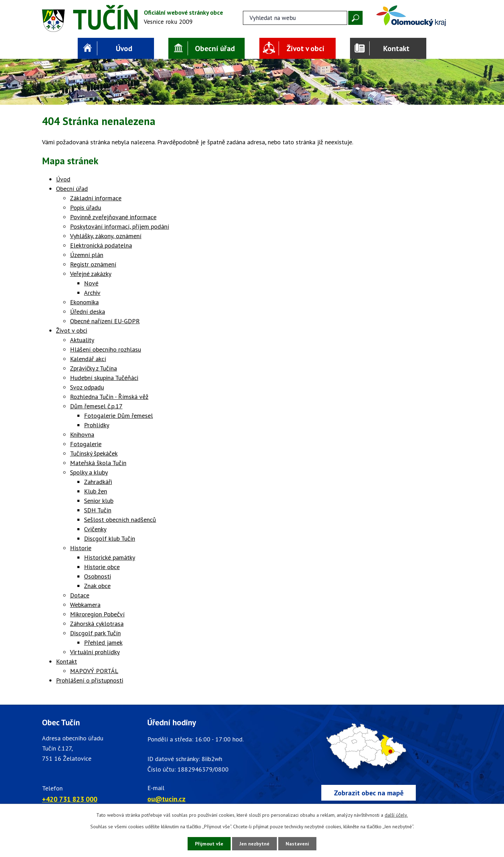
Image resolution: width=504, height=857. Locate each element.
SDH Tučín (98, 510)
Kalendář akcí (88, 359)
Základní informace (96, 198)
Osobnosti (97, 576)
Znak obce (97, 586)
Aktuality (82, 340)
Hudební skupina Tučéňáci (104, 378)
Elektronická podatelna (101, 245)
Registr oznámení (93, 264)
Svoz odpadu (87, 387)
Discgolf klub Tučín (110, 538)
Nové (91, 283)
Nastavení (297, 844)
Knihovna (82, 434)
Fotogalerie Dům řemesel (118, 416)
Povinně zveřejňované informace (113, 217)
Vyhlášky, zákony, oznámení (106, 236)
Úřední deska (87, 312)
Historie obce (102, 567)
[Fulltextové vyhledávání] (295, 18)
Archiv (92, 293)
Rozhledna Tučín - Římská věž (109, 397)
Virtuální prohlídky (95, 652)
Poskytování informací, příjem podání (120, 226)
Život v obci (306, 48)
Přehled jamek (103, 642)
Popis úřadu (86, 208)
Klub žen (96, 491)
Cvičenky (95, 529)
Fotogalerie (86, 444)
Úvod (124, 48)
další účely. (396, 815)
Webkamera (85, 605)
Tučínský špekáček (94, 453)
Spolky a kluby (89, 472)
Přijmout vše (209, 844)
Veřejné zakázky (91, 274)
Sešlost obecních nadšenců (120, 520)
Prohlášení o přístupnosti (90, 680)
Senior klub (99, 501)
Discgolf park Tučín (95, 633)
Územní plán (87, 255)
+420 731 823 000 (70, 799)
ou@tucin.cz (166, 799)
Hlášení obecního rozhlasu (106, 349)
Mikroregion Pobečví (97, 614)
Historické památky (110, 557)
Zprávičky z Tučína (93, 368)
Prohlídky (97, 425)
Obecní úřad (215, 48)
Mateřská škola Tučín (98, 463)
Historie (81, 548)
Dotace (80, 595)
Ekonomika (84, 302)
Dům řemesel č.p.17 (96, 406)
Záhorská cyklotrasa (97, 624)
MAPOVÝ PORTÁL (94, 671)
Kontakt (396, 48)
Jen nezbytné (254, 844)
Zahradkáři (98, 482)
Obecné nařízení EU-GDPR (105, 321)
